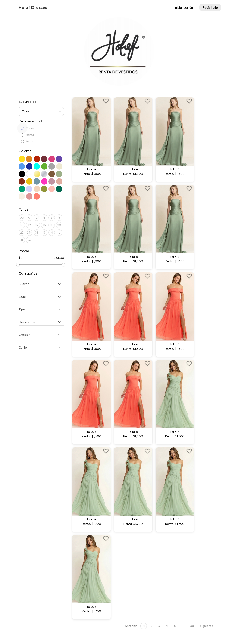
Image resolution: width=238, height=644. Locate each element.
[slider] (18, 265)
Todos (28, 128)
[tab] (41, 282)
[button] (40, 284)
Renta (27, 135)
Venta (27, 141)
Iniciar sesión (184, 7)
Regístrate (210, 7)
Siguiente (207, 626)
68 (192, 626)
